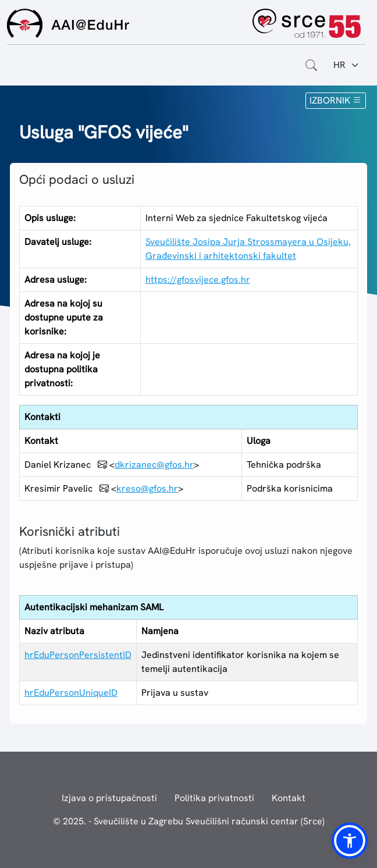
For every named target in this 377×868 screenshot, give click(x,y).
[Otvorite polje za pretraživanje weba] (311, 65)
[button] (350, 841)
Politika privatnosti (214, 798)
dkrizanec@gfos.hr (154, 465)
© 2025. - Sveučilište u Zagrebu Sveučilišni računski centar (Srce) (189, 821)
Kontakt (289, 798)
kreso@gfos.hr (147, 488)
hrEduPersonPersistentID (78, 655)
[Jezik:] (346, 65)
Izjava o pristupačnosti (109, 798)
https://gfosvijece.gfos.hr (198, 280)
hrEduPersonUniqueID (71, 693)
